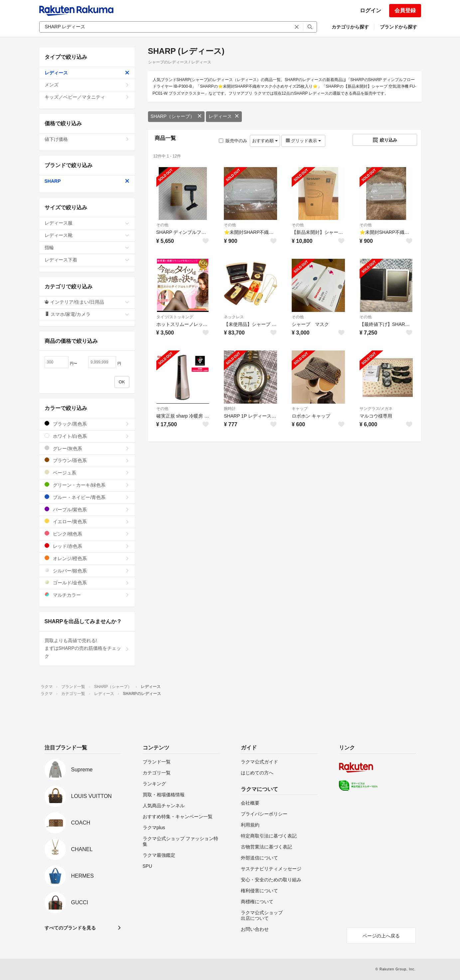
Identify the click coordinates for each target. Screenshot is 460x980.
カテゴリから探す (350, 27)
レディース (224, 116)
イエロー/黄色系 (87, 521)
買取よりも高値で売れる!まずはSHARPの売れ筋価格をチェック (87, 648)
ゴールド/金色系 (87, 583)
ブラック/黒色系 (87, 424)
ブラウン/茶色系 (87, 460)
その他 (162, 225)
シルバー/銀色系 (87, 571)
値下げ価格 (87, 139)
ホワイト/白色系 (87, 436)
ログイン (371, 10)
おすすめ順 (265, 141)
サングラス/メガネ (376, 409)
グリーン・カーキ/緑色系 (87, 485)
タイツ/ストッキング (175, 317)
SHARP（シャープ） (176, 116)
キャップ (300, 409)
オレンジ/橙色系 (87, 558)
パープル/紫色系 (87, 509)
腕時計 (230, 409)
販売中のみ (233, 141)
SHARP (87, 181)
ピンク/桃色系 (87, 534)
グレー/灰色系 (87, 448)
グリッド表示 (303, 141)
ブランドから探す (398, 27)
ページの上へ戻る (381, 936)
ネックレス (234, 317)
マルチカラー (87, 595)
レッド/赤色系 (87, 546)
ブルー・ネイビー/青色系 (87, 497)
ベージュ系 (87, 473)
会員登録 (405, 10)
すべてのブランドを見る (70, 928)
